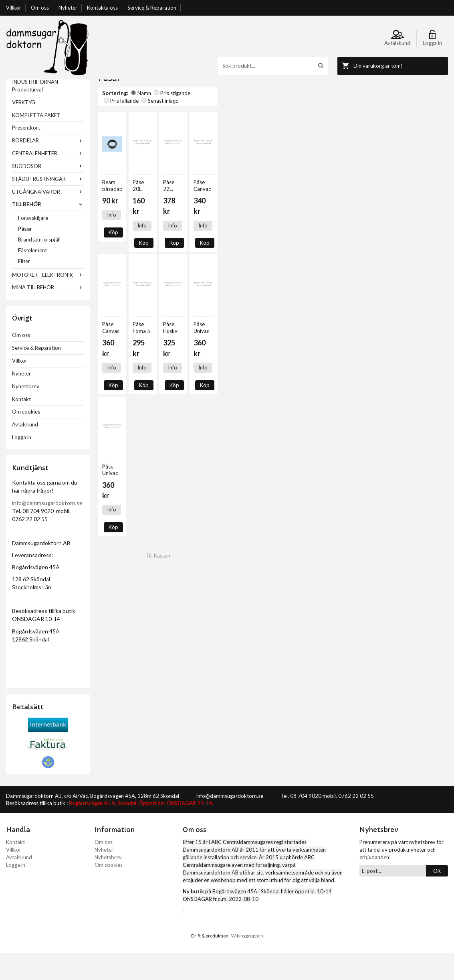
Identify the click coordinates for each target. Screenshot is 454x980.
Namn (141, 120)
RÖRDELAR (48, 167)
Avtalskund (25, 451)
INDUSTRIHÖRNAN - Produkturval (37, 113)
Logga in (22, 464)
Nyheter (68, 8)
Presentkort (26, 154)
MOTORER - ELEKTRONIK (48, 302)
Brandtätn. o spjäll (39, 266)
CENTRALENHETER (48, 180)
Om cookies (26, 438)
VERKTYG (24, 129)
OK (437, 898)
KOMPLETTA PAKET (36, 142)
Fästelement (32, 277)
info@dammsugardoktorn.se (47, 530)
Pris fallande (211, 120)
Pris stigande (172, 120)
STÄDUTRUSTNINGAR (48, 206)
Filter (24, 288)
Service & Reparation (152, 8)
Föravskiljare (33, 245)
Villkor (14, 8)
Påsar (25, 256)
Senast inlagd (249, 120)
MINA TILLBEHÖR (48, 314)
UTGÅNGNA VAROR (48, 219)
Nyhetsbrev (26, 413)
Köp (133, 234)
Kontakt (21, 426)
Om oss (40, 8)
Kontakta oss (102, 8)
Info (112, 234)
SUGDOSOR (48, 193)
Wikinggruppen (247, 963)
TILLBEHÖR (48, 231)
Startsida (109, 83)
